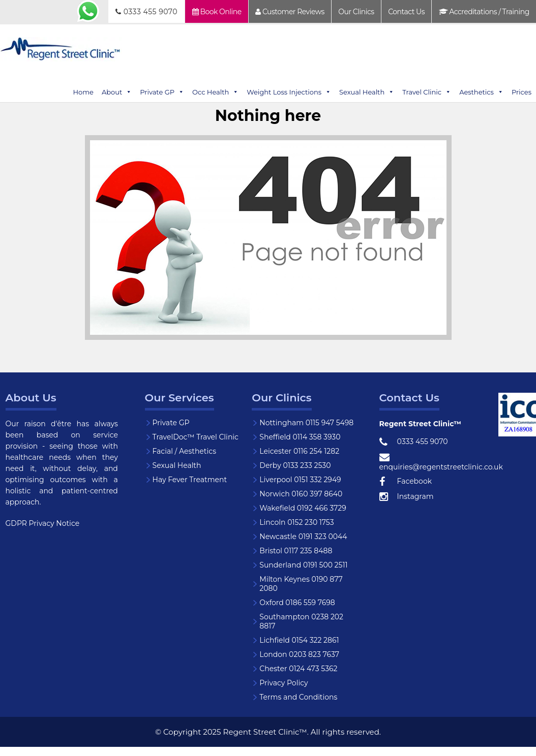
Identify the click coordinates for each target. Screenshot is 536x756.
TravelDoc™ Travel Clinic (196, 437)
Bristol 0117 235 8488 (296, 551)
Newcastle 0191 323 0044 (303, 537)
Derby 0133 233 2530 (295, 465)
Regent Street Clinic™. (266, 732)
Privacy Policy (284, 683)
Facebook (406, 482)
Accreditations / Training (484, 12)
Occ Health (215, 92)
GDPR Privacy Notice (43, 523)
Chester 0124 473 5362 (298, 669)
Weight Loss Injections (289, 92)
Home (83, 92)
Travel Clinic (427, 92)
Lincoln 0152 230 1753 (296, 522)
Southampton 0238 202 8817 (301, 621)
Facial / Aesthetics (184, 451)
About (117, 92)
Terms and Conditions (298, 697)
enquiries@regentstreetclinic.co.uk (438, 462)
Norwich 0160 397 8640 (301, 494)
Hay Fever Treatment (190, 480)
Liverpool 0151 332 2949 (300, 480)
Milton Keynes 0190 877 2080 (301, 584)
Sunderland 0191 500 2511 (303, 565)
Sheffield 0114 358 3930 (300, 437)
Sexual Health (367, 92)
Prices (522, 92)
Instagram (407, 497)
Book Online (217, 12)
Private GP (162, 92)
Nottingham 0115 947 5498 (306, 423)
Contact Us (406, 12)
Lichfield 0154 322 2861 (299, 640)
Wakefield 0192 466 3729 (303, 508)
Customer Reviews (290, 12)
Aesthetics (481, 92)
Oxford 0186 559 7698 (297, 603)
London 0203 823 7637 (299, 654)
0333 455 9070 (146, 12)
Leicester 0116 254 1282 (299, 451)
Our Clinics (356, 12)
